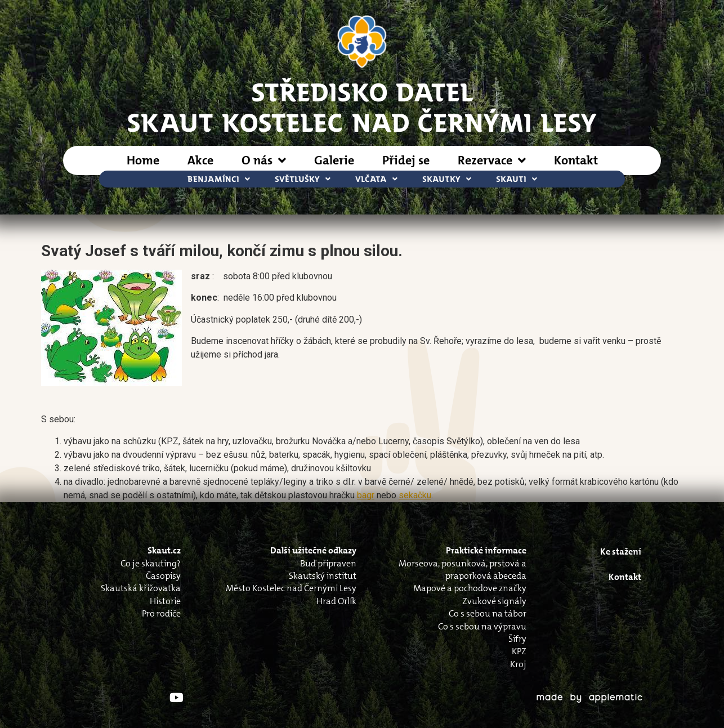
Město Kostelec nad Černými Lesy (291, 588)
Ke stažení (621, 551)
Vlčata (376, 179)
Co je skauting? (151, 563)
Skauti (517, 179)
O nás (264, 160)
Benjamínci (219, 179)
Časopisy (163, 576)
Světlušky (303, 179)
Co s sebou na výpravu (482, 626)
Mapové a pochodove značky (470, 588)
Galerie (334, 160)
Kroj (518, 664)
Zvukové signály (494, 601)
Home (143, 160)
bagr (366, 495)
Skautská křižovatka (141, 588)
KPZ (519, 651)
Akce (200, 160)
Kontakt (576, 160)
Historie (165, 601)
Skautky (447, 179)
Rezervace (492, 160)
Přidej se (406, 160)
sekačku (415, 495)
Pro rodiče (161, 613)
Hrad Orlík (336, 601)
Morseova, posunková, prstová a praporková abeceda (462, 570)
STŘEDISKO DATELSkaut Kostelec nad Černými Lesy (362, 106)
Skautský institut (323, 576)
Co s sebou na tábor (488, 613)
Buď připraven (328, 563)
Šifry (517, 639)
